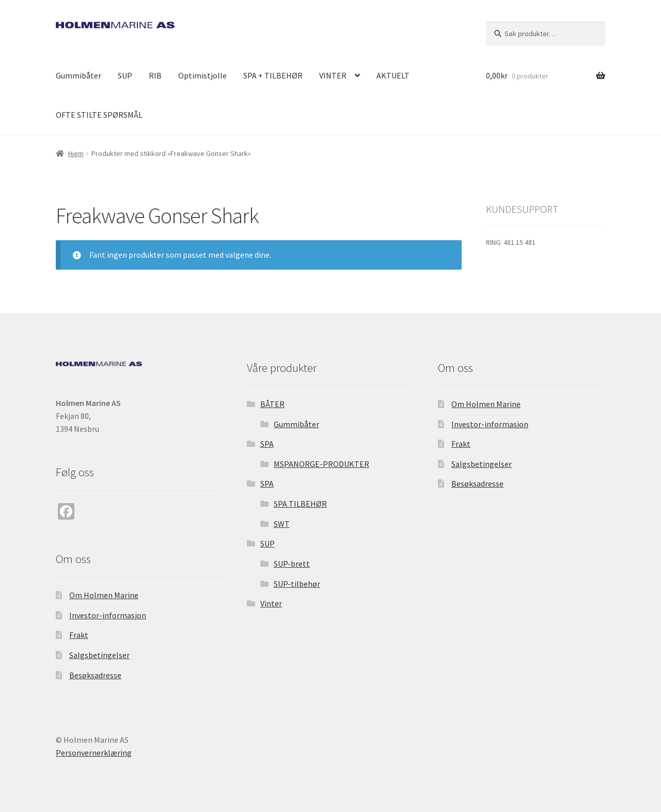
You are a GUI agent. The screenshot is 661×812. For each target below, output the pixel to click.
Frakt (79, 635)
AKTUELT (393, 75)
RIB (155, 75)
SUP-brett (292, 564)
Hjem (76, 153)
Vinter (271, 603)
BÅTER (272, 404)
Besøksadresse (95, 675)
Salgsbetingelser (99, 655)
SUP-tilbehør (297, 584)
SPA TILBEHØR (300, 504)
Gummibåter (78, 75)
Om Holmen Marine (104, 595)
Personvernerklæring (94, 753)
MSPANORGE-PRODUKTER (321, 464)
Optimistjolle (202, 75)
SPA (267, 444)
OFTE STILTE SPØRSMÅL (99, 115)
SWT (282, 524)
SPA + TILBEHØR (273, 75)
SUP (125, 75)
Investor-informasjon (108, 615)
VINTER (333, 75)
